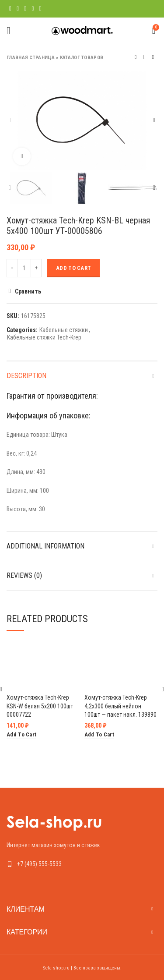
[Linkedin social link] (33, 9)
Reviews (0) (24, 575)
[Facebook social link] (10, 9)
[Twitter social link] (18, 9)
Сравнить (28, 291)
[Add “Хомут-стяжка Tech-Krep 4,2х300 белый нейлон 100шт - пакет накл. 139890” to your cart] (99, 735)
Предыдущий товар (136, 57)
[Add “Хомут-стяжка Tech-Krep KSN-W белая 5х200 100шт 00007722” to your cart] (21, 735)
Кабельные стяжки (64, 330)
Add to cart (73, 268)
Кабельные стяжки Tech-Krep (44, 337)
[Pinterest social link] (25, 9)
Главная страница (31, 58)
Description (26, 376)
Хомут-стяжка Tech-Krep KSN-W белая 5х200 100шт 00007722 (40, 706)
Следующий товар (153, 57)
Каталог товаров (82, 58)
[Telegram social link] (40, 9)
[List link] (82, 864)
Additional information (45, 546)
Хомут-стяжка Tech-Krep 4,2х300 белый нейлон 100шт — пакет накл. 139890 (120, 706)
